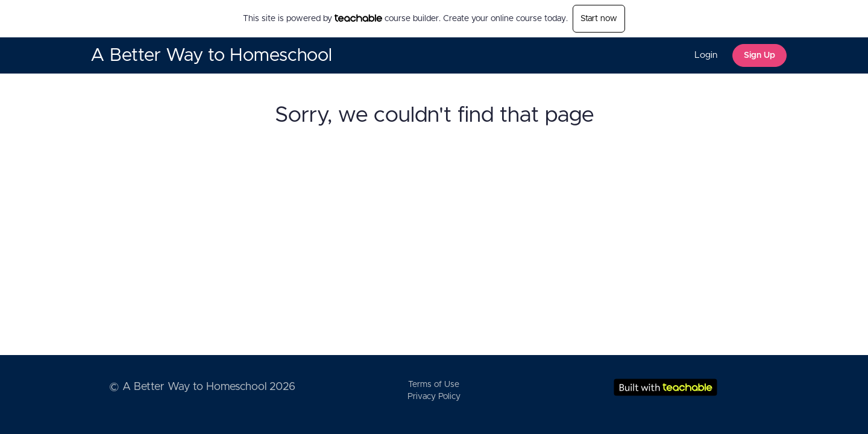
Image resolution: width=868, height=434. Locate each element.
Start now (599, 19)
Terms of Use (434, 385)
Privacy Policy (434, 397)
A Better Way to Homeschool (211, 55)
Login (706, 55)
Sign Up (759, 55)
